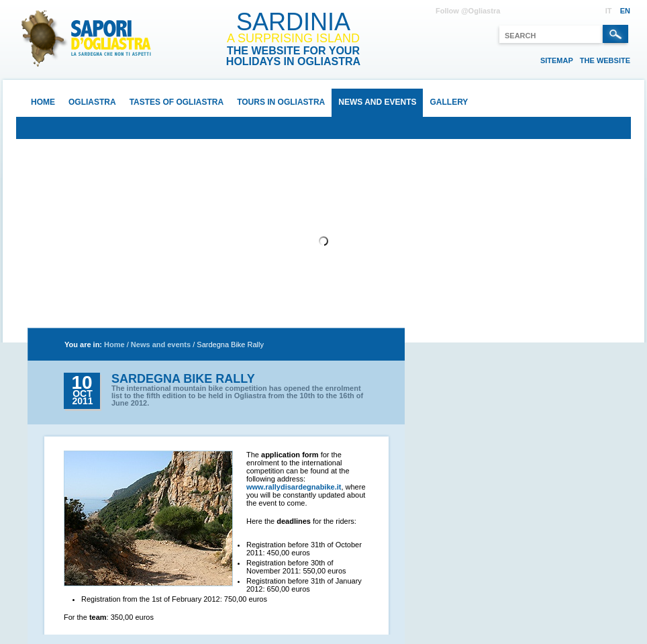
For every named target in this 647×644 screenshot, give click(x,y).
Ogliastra (92, 102)
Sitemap (557, 60)
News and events (377, 102)
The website (605, 60)
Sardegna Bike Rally (230, 344)
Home (43, 102)
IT (609, 11)
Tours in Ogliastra (281, 102)
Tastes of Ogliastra (177, 102)
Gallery (449, 102)
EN (625, 11)
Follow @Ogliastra (468, 11)
